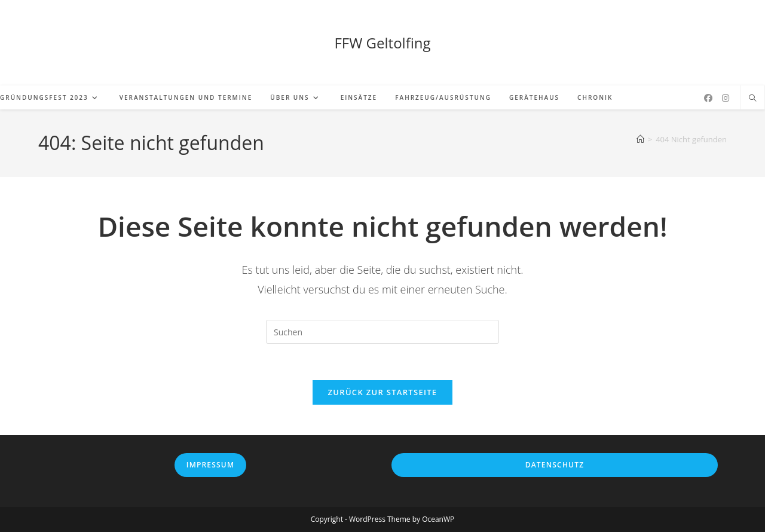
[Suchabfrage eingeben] (382, 332)
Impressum (210, 465)
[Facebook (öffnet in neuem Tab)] (708, 98)
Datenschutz (555, 465)
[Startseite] (640, 139)
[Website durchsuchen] (752, 99)
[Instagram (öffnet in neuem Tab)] (726, 98)
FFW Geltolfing (382, 43)
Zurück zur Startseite (383, 392)
